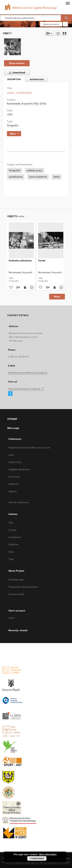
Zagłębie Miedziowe (19, 469)
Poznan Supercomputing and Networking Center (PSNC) (38, 862)
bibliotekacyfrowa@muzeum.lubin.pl (28, 373)
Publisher (14, 544)
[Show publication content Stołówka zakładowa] (25, 287)
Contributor (15, 537)
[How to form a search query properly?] (65, 24)
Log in (12, 618)
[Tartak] (51, 240)
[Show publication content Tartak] (54, 287)
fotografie (14, 170)
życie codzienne (38, 177)
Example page (16, 580)
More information (48, 854)
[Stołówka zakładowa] (21, 240)
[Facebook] (10, 394)
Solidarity (14, 484)
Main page (13, 428)
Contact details (17, 594)
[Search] (66, 18)
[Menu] (68, 3)
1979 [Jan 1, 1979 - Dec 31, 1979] (10, 114)
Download (16, 72)
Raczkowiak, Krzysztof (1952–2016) (26, 104)
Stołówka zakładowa (20, 260)
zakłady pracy (34, 170)
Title (11, 523)
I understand (37, 858)
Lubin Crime (15, 462)
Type (11, 559)
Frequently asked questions (23, 587)
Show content (17, 63)
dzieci (57, 177)
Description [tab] (14, 79)
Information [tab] (37, 79)
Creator (13, 530)
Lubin (11, 455)
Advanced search (51, 24)
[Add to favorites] (58, 33)
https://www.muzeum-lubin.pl (26, 389)
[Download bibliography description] (18, 287)
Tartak (42, 260)
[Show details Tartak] (61, 287)
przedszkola (16, 177)
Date (11, 552)
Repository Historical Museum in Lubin (29, 448)
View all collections (19, 502)
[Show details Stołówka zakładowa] (31, 287)
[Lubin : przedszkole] (12, 47)
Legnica (13, 491)
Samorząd (14, 477)
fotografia (13, 125)
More (57, 297)
